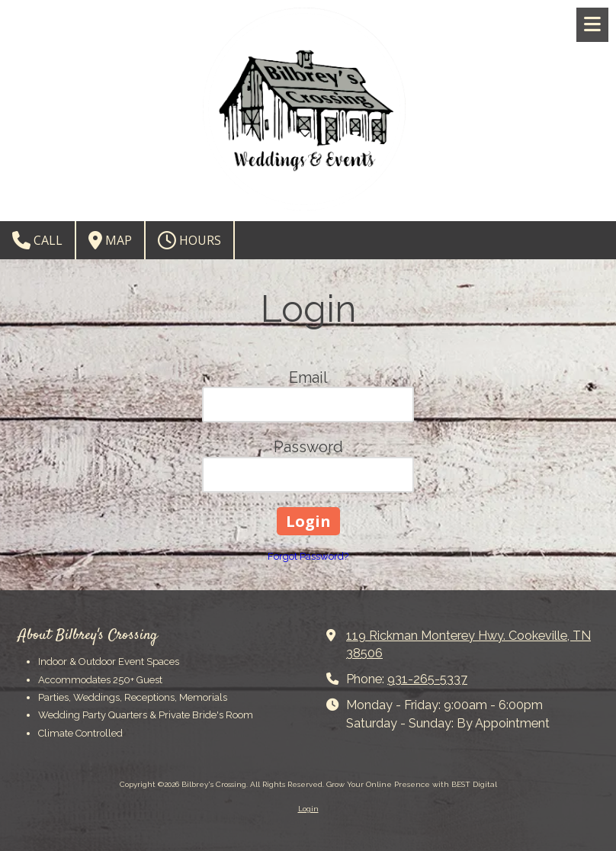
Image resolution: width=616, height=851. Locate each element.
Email (308, 377)
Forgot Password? (308, 556)
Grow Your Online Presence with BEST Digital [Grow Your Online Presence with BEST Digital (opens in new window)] (412, 784)
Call (37, 240)
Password (308, 447)
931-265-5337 (427, 679)
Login (308, 809)
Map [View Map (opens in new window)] (110, 240)
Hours (189, 240)
